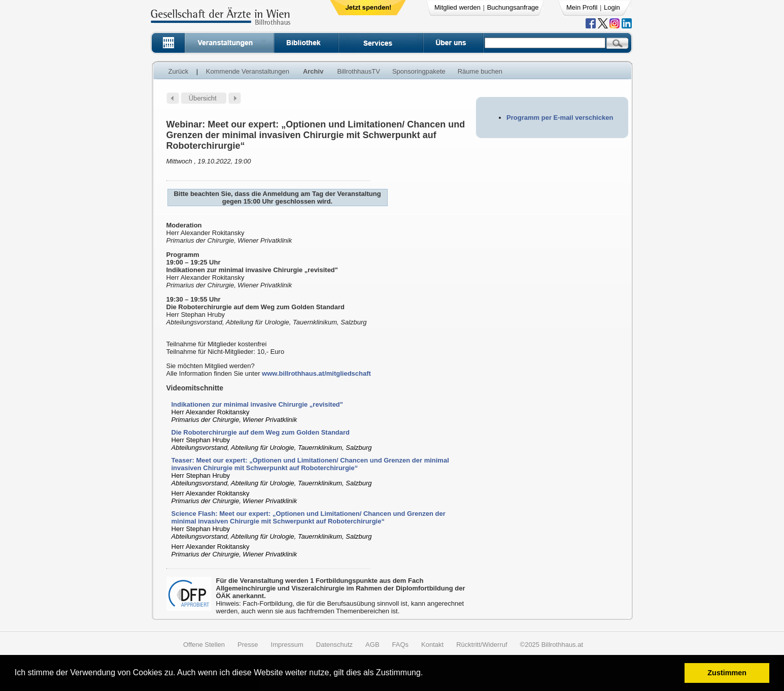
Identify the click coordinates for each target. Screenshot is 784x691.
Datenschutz (334, 645)
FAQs (401, 645)
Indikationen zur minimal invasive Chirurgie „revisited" (257, 404)
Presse (248, 645)
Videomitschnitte (195, 388)
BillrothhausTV (359, 71)
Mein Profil (582, 7)
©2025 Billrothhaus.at (552, 645)
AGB (372, 645)
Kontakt (432, 645)
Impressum (287, 645)
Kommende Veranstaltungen (248, 71)
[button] (427, 674)
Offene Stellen (204, 645)
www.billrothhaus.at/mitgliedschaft (316, 373)
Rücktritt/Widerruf (482, 645)
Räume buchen (480, 71)
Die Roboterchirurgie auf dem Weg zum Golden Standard (261, 432)
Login (612, 7)
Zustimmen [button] (727, 673)
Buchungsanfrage (513, 7)
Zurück (179, 71)
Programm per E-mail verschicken (560, 118)
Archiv (313, 71)
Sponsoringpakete (419, 71)
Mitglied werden (457, 7)
